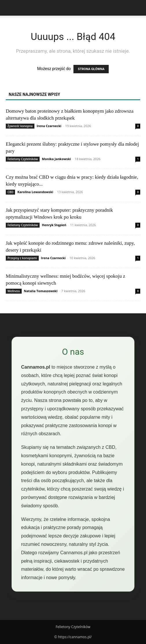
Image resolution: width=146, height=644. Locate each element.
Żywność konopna (20, 126)
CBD (10, 192)
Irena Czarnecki (49, 126)
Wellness (14, 291)
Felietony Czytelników (23, 159)
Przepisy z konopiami (22, 258)
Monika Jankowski (56, 159)
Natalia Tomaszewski (41, 291)
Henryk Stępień (54, 225)
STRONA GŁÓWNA (91, 69)
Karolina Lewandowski (35, 192)
